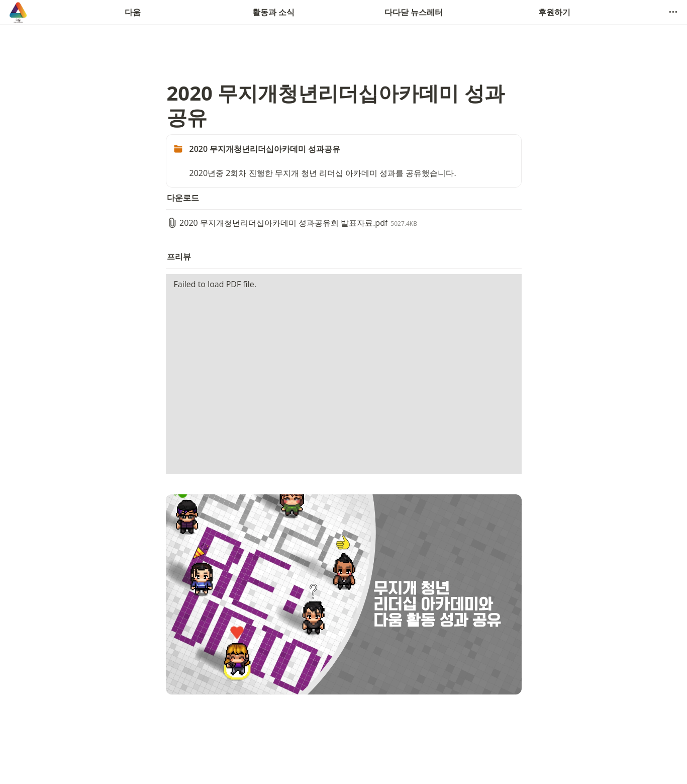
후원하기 (554, 12)
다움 (133, 12)
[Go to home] (18, 12)
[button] (673, 12)
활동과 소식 (273, 12)
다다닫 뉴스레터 (414, 12)
